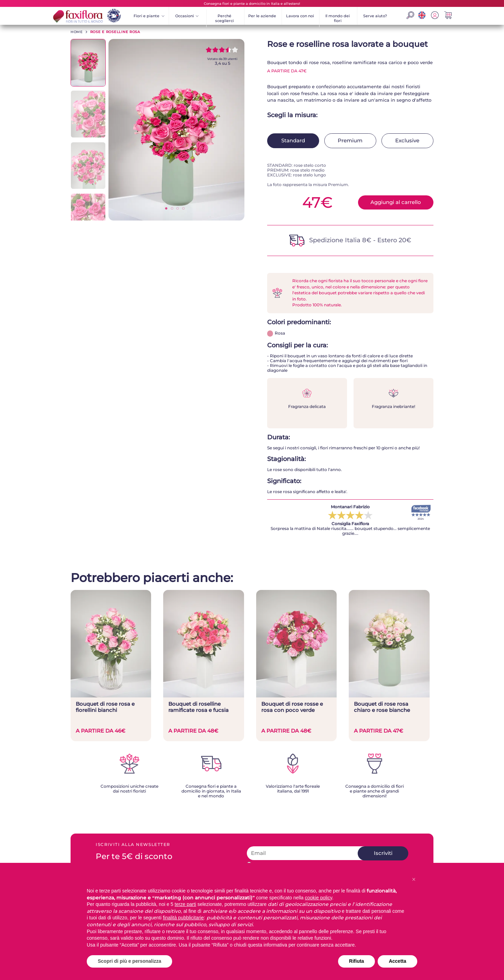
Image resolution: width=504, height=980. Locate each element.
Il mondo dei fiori (338, 18)
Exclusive (407, 141)
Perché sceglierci (224, 18)
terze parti (185, 904)
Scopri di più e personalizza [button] (129, 961)
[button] (414, 879)
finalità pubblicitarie (183, 918)
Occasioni (187, 16)
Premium (350, 141)
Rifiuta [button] (357, 961)
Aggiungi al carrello (396, 202)
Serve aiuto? (375, 16)
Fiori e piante (149, 16)
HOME (77, 32)
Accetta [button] (397, 961)
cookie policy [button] (319, 898)
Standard (293, 141)
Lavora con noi (300, 16)
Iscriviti (383, 853)
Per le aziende (262, 16)
